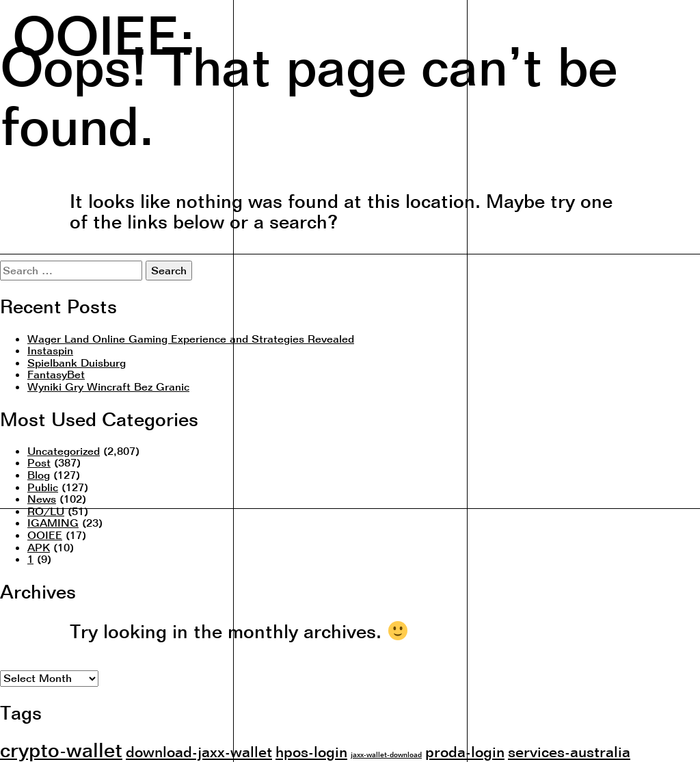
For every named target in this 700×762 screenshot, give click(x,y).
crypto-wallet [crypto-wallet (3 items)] (61, 750)
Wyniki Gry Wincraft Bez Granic (108, 386)
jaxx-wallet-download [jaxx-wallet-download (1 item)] (386, 754)
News (42, 499)
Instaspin (50, 350)
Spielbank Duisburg (77, 363)
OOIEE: (104, 34)
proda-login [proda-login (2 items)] (465, 751)
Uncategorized (64, 451)
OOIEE (45, 535)
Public (43, 487)
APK (39, 547)
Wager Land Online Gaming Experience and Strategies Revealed (191, 339)
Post (39, 462)
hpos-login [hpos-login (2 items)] (311, 751)
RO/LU (46, 511)
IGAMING (53, 523)
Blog (39, 475)
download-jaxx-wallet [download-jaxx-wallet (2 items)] (199, 751)
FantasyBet (56, 374)
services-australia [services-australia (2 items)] (569, 751)
